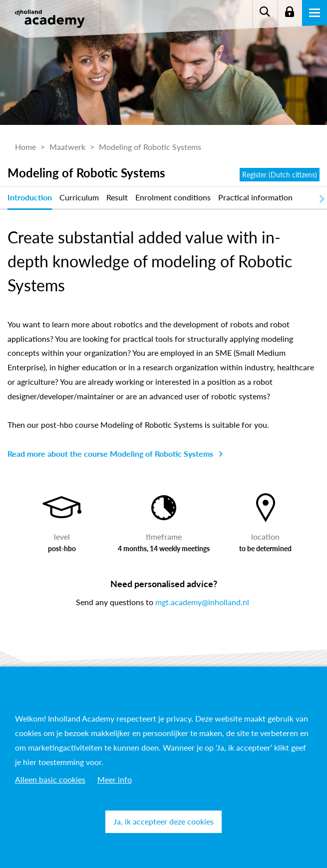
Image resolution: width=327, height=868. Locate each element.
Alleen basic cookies (50, 779)
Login (290, 12)
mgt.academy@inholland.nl (202, 602)
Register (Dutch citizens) (280, 175)
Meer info (115, 779)
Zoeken (265, 12)
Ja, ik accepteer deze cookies (163, 821)
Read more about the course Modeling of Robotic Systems (110, 453)
